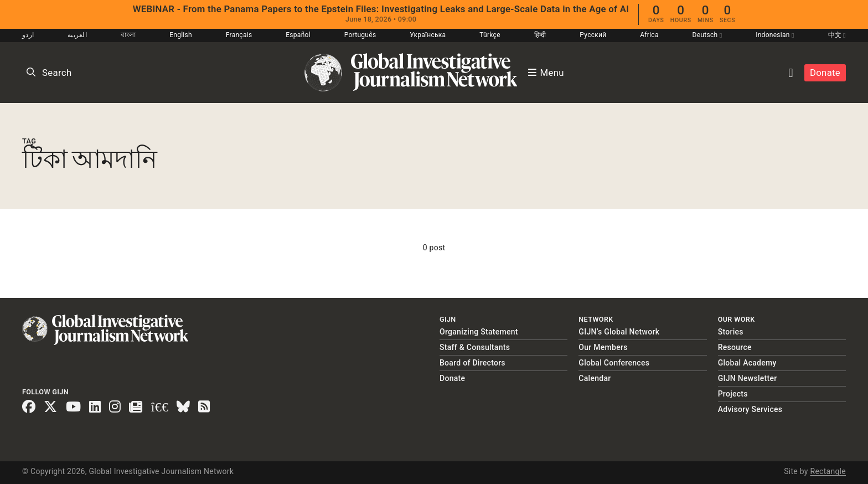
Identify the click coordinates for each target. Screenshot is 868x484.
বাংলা (128, 35)
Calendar (595, 378)
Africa (649, 35)
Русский (593, 35)
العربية (77, 35)
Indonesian (775, 35)
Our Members (603, 347)
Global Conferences (614, 363)
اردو (28, 35)
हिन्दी (540, 35)
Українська (428, 35)
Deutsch (707, 35)
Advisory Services (750, 409)
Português (360, 35)
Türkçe (490, 35)
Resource (735, 347)
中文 (837, 35)
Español (298, 35)
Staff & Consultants (475, 347)
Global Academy (747, 363)
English (181, 35)
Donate (825, 73)
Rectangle (828, 471)
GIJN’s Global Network (619, 332)
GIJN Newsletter (748, 378)
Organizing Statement (479, 332)
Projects (733, 394)
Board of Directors (472, 363)
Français (239, 35)
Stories (731, 332)
